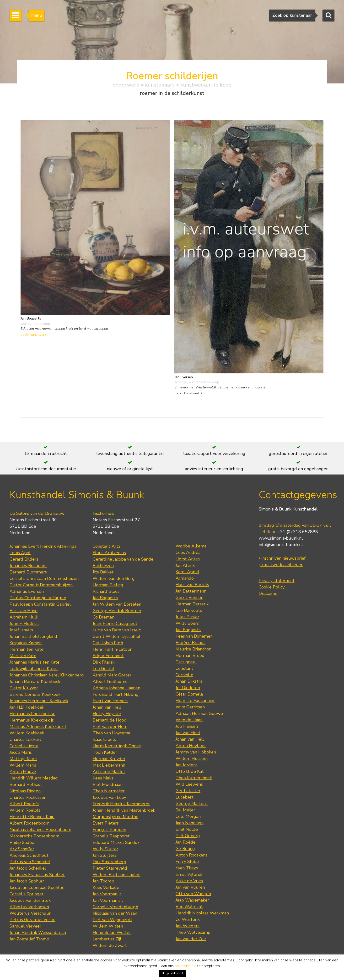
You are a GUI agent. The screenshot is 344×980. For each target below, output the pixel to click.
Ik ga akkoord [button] (173, 973)
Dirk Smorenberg (110, 862)
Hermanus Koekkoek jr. (32, 720)
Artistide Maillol (109, 772)
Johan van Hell (107, 707)
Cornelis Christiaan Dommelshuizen (44, 578)
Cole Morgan (188, 816)
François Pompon (109, 830)
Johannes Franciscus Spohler (37, 875)
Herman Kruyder (109, 759)
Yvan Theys (187, 868)
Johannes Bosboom (28, 566)
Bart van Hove (24, 611)
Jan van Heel (188, 733)
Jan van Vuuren (190, 887)
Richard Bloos (106, 591)
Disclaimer (269, 593)
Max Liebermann (109, 765)
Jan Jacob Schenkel (28, 868)
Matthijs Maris (23, 759)
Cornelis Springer (27, 894)
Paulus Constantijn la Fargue (38, 598)
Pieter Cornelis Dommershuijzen (41, 585)
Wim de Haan (189, 720)
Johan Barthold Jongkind (33, 636)
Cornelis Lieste (24, 746)
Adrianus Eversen (27, 591)
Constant (184, 668)
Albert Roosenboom (30, 823)
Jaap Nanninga (190, 823)
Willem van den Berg (114, 578)
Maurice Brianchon (193, 649)
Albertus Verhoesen (29, 907)
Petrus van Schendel (30, 862)
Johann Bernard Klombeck (35, 681)
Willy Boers (187, 623)
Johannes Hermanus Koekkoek (39, 701)
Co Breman (103, 617)
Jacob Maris (21, 752)
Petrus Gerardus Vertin (32, 920)
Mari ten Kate (23, 656)
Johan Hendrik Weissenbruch (38, 933)
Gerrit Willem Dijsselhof (117, 636)
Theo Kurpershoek (194, 778)
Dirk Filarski (104, 662)
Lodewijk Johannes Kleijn (34, 669)
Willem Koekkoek (27, 733)
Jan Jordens (187, 765)
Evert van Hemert (110, 701)
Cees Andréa (188, 552)
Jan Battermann (191, 591)
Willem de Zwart (110, 945)
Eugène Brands (191, 643)
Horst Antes (188, 559)
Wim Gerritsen (190, 707)
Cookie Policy (272, 587)
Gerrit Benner (189, 598)
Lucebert (185, 797)
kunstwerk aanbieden (281, 565)
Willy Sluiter (105, 849)
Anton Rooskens (191, 855)
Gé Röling (185, 849)
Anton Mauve (23, 772)
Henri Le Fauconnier (195, 701)
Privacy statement (277, 581)
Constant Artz (106, 546)
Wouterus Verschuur (30, 913)
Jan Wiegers (188, 926)
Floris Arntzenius (109, 553)
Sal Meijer (185, 810)
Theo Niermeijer (109, 791)
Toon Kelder (105, 752)
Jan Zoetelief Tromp (29, 939)
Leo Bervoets (189, 610)
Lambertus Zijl (107, 939)
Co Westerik (188, 919)
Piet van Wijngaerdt (113, 920)
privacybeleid (185, 966)
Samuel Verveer (25, 926)
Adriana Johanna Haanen (116, 688)
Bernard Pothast (26, 784)
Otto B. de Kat (190, 771)
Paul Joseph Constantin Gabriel (40, 604)
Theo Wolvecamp (193, 932)
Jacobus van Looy (109, 797)
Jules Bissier (187, 617)
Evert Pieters (106, 823)
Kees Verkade (106, 887)
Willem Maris (23, 765)
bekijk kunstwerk (34, 335)
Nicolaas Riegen (25, 791)
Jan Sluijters (105, 855)
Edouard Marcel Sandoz (116, 842)
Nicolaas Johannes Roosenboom (40, 830)
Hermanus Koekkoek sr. (32, 714)
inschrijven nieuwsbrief (282, 558)
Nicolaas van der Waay (115, 913)
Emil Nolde (187, 829)
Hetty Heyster (107, 714)
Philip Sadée (22, 842)
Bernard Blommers (28, 572)
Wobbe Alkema (191, 546)
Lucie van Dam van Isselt (117, 630)
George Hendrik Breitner (117, 611)
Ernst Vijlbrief (189, 874)
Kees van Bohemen (194, 636)
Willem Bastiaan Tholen (117, 875)
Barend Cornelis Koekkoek (35, 694)
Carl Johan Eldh (108, 643)
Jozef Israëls (21, 630)
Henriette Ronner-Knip (32, 817)
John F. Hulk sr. (24, 624)
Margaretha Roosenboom (34, 836)
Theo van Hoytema (111, 733)
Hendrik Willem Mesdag (34, 778)
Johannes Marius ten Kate (35, 662)
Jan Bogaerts (105, 598)
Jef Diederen (188, 688)
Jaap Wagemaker (192, 900)
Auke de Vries (189, 881)
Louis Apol (20, 553)
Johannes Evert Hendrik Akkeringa (43, 546)
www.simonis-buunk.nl (281, 538)
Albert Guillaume (110, 681)
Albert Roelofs (24, 804)
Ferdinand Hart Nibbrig (116, 694)
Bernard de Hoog (110, 720)
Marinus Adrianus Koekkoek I (38, 727)
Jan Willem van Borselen (117, 604)
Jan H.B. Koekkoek (27, 707)
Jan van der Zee (191, 939)
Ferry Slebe (187, 861)
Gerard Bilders (24, 559)
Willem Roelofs (25, 810)
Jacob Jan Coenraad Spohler (37, 887)
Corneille (184, 675)
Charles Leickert (25, 739)
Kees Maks (103, 778)
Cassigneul (186, 662)
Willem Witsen (108, 926)
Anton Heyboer (191, 746)
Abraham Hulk (24, 617)
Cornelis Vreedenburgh (115, 907)
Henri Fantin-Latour (112, 649)
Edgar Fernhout (108, 656)
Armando (185, 578)
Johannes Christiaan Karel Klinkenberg (47, 675)
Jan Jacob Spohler (27, 881)
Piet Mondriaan (108, 784)
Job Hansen (187, 726)
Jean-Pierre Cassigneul (115, 624)
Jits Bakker (103, 572)
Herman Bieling (108, 585)
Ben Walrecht (189, 907)
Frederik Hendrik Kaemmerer (121, 804)
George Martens (192, 804)
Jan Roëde (185, 842)
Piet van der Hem (110, 727)
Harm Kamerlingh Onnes (117, 746)
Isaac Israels (104, 739)
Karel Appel (187, 572)
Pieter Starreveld (110, 868)
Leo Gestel (103, 669)
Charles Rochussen (28, 797)
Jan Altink (185, 565)
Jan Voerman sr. (108, 900)
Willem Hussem (192, 758)
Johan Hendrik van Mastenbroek (124, 810)
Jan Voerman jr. (107, 894)
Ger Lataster (188, 791)
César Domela (189, 694)
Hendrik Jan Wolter (112, 933)
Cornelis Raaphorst (111, 836)
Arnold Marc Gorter (112, 675)
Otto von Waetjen (193, 894)
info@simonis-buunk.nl (281, 545)
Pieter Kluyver (24, 688)
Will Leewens (189, 784)
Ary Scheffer (22, 849)
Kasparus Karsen (26, 643)
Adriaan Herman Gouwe (199, 713)
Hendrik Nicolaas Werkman (202, 913)
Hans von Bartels (192, 585)
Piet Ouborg (188, 836)
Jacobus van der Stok (30, 900)
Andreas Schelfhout (29, 855)
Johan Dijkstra (189, 681)
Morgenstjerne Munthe (116, 817)
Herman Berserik (192, 604)
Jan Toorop (103, 881)
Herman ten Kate (27, 649)
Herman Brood (190, 655)
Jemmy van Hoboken (196, 752)
